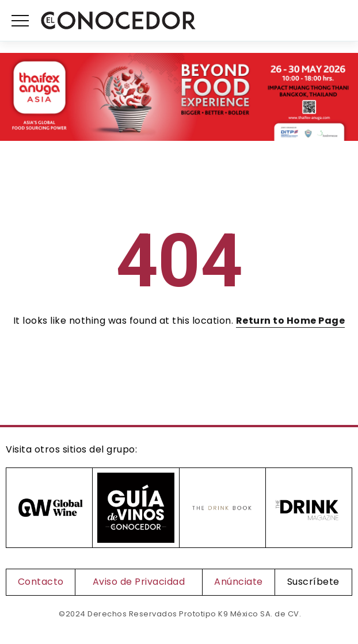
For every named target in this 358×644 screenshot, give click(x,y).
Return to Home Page (291, 321)
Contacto (41, 582)
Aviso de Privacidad (139, 582)
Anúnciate (239, 582)
